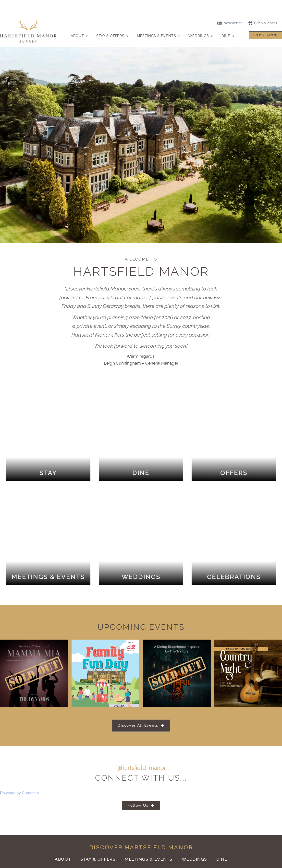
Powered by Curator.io (19, 790)
